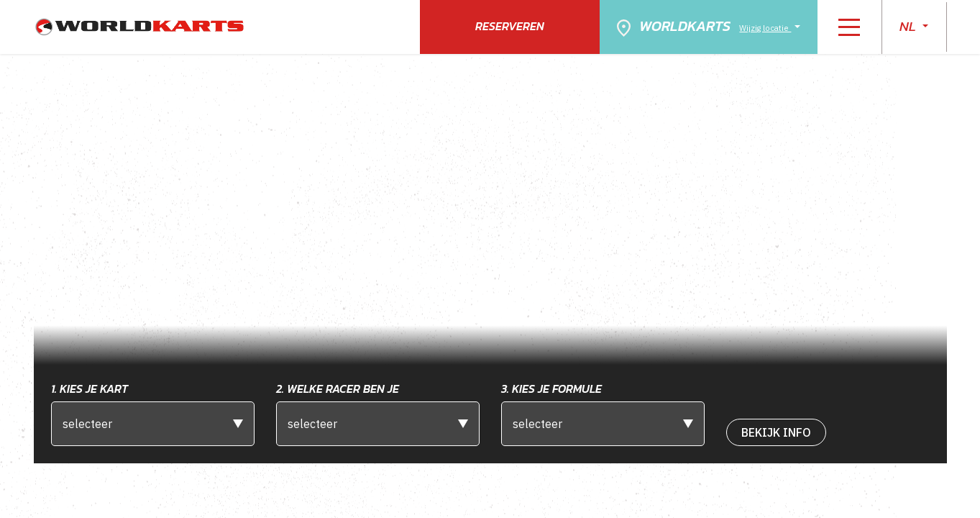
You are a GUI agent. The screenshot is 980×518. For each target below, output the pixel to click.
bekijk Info (776, 432)
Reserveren (510, 26)
